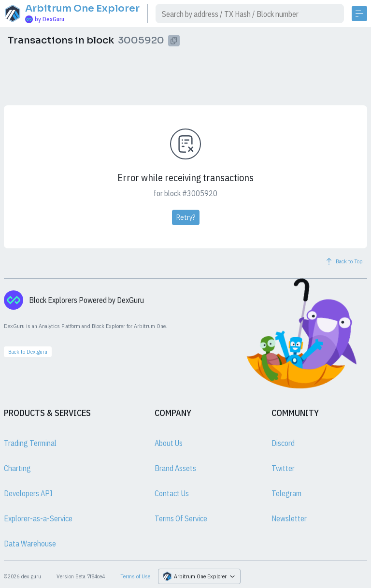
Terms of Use (135, 576)
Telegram (286, 493)
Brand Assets (175, 468)
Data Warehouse (30, 544)
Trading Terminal (30, 443)
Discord (283, 443)
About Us (169, 443)
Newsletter (289, 518)
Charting (17, 468)
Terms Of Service (181, 518)
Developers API (28, 493)
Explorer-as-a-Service (38, 518)
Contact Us (172, 493)
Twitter (283, 468)
